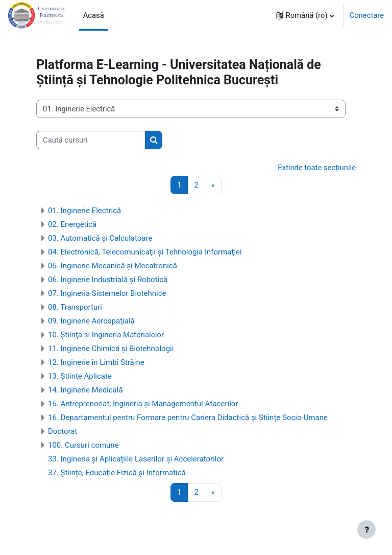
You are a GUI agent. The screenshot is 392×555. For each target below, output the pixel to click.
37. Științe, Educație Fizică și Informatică (117, 473)
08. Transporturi (75, 307)
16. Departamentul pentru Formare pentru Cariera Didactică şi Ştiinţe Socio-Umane (188, 418)
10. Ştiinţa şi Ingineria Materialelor (106, 335)
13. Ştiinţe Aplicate (80, 376)
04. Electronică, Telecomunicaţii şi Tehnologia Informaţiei (145, 252)
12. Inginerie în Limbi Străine (96, 362)
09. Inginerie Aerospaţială (91, 321)
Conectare (367, 15)
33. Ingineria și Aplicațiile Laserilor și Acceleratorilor (136, 459)
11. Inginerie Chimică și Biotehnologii (111, 349)
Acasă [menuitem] (94, 15)
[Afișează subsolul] (366, 529)
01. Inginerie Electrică (84, 211)
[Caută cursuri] (91, 140)
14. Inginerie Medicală (85, 390)
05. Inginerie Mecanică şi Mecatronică (113, 266)
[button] (305, 15)
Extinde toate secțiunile (317, 168)
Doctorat (63, 431)
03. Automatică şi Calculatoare (100, 238)
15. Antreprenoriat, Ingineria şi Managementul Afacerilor (143, 404)
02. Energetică (72, 224)
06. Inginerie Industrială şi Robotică (108, 280)
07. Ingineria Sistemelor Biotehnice (107, 293)
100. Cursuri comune (83, 445)
